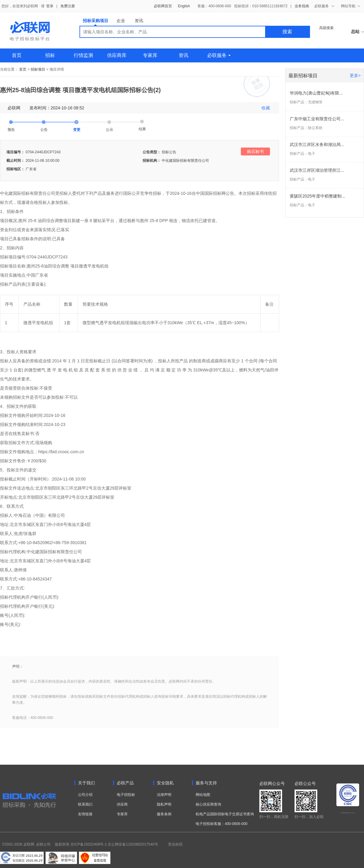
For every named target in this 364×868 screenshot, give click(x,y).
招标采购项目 (96, 22)
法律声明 (164, 795)
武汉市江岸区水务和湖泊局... (317, 145)
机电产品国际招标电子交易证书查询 (225, 814)
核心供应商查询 (208, 804)
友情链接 (85, 814)
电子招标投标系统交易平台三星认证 (348, 813)
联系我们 (85, 804)
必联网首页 (163, 6)
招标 (50, 55)
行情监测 (83, 55)
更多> (355, 75)
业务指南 (302, 6)
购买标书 (255, 151)
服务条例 (164, 814)
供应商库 (117, 55)
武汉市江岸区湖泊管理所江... (317, 170)
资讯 (139, 21)
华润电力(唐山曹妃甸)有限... (316, 93)
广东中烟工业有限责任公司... (317, 119)
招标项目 (38, 69)
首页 (17, 55)
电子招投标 (126, 795)
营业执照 (175, 844)
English (184, 6)
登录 (50, 6)
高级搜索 (326, 28)
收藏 (266, 108)
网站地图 (203, 795)
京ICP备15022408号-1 (89, 844)
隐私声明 (164, 804)
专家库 (150, 55)
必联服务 (219, 55)
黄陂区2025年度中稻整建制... (317, 196)
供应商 (122, 804)
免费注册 (68, 6)
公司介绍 (85, 795)
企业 (121, 21)
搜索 (287, 32)
